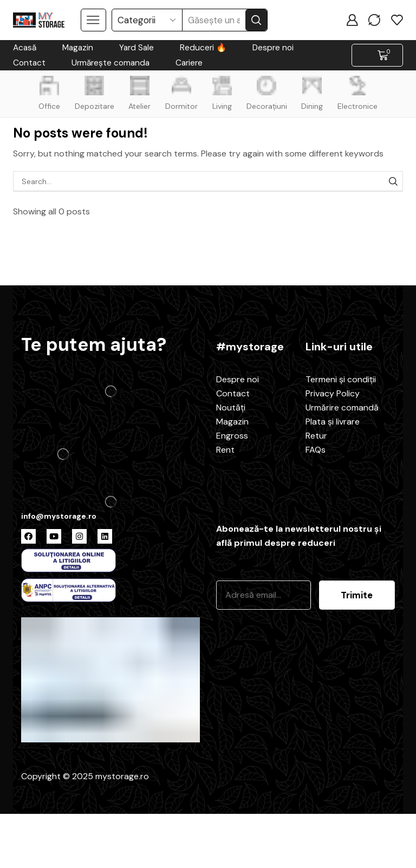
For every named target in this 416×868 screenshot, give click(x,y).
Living (223, 93)
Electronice (361, 93)
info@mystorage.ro (59, 516)
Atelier (138, 93)
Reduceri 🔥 (203, 48)
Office (46, 93)
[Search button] (256, 20)
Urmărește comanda (110, 63)
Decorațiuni (268, 93)
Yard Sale (136, 48)
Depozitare (92, 93)
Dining (315, 93)
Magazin (78, 48)
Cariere (189, 63)
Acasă (25, 48)
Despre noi (273, 48)
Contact (29, 63)
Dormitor (181, 93)
